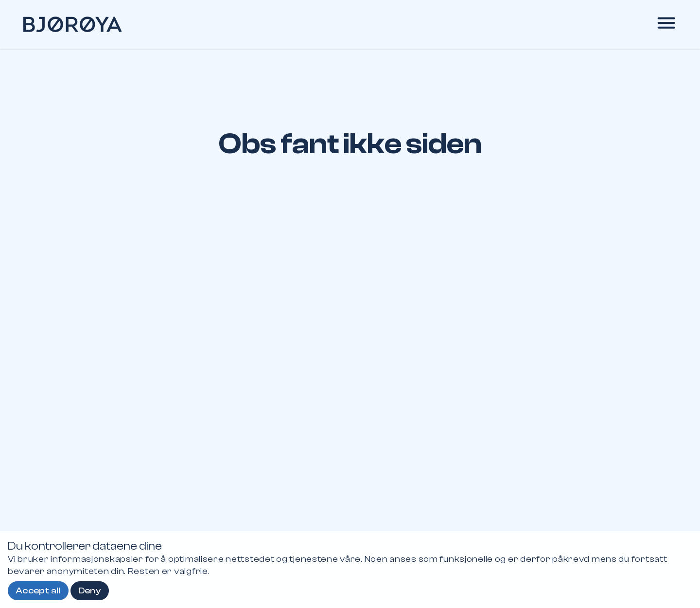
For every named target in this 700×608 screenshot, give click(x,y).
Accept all (38, 591)
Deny (90, 591)
